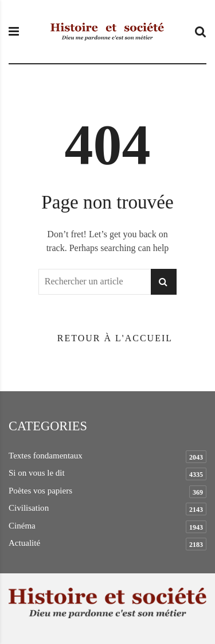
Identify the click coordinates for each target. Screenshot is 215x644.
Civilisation (29, 508)
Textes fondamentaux (46, 456)
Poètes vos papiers (40, 491)
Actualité (24, 543)
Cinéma (22, 526)
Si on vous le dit (37, 473)
